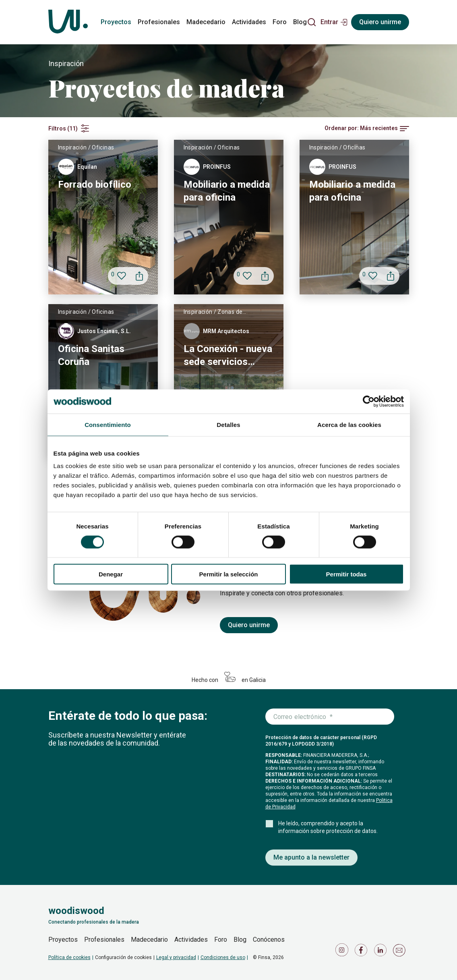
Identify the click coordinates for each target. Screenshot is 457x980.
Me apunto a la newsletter (311, 857)
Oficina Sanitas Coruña (91, 355)
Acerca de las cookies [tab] (349, 424)
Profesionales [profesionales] (159, 22)
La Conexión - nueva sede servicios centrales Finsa (228, 356)
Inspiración (72, 147)
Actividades (191, 940)
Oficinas (103, 147)
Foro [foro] (280, 22)
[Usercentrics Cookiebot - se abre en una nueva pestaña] (369, 401)
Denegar (111, 574)
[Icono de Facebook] (362, 952)
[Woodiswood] (68, 22)
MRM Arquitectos (226, 331)
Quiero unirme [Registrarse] (380, 22)
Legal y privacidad (176, 957)
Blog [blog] (300, 22)
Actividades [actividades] (249, 22)
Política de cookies (69, 957)
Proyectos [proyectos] (116, 22)
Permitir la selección (229, 574)
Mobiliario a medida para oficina (227, 191)
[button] (334, 22)
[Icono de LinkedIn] (382, 952)
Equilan (87, 167)
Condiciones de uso (223, 957)
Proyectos (63, 940)
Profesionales (104, 940)
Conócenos (269, 940)
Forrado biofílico (95, 184)
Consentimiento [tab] (108, 424)
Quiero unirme (249, 625)
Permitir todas (346, 574)
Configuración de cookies (123, 957)
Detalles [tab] (228, 424)
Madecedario (149, 940)
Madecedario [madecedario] (206, 22)
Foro (221, 940)
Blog (240, 940)
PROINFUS (217, 167)
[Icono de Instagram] (343, 952)
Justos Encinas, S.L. (104, 331)
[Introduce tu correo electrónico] (330, 717)
